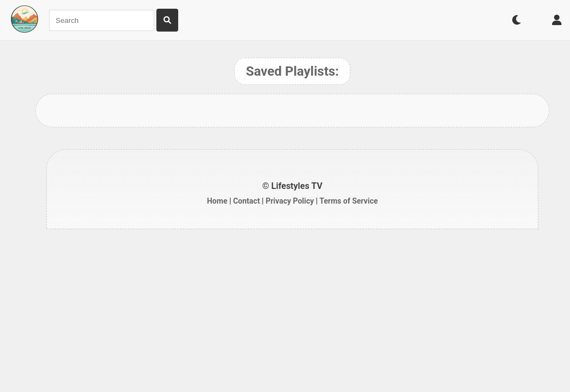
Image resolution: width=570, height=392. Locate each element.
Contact (247, 201)
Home (217, 201)
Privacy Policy (290, 201)
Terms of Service (348, 201)
